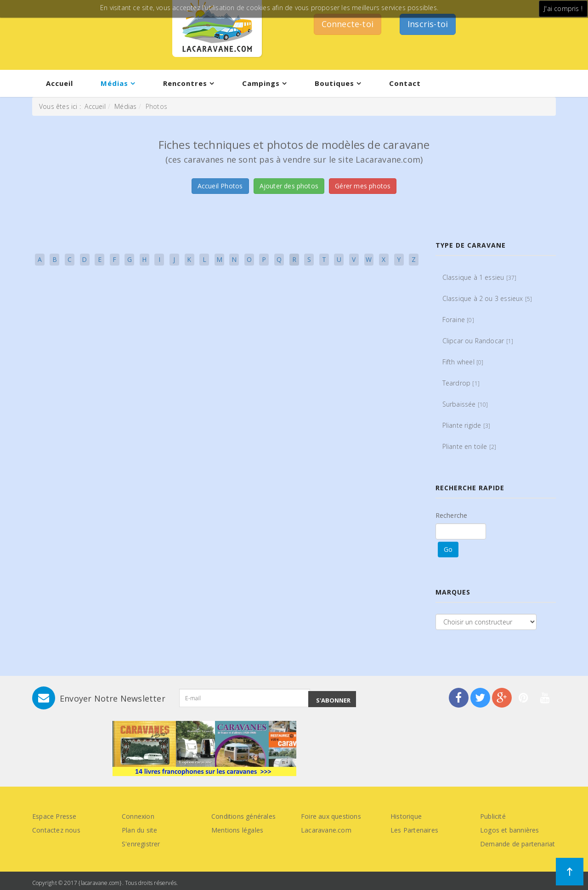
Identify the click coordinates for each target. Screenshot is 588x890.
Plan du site (139, 830)
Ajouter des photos (289, 186)
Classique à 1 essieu (480, 277)
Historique (406, 816)
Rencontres (185, 83)
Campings (261, 83)
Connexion (138, 816)
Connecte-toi (348, 24)
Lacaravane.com (326, 830)
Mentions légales (237, 830)
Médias (114, 83)
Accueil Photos (220, 186)
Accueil (59, 83)
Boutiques (334, 83)
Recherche (452, 515)
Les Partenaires (414, 830)
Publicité (493, 816)
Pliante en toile (469, 446)
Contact (405, 83)
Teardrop (461, 383)
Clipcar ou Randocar (478, 341)
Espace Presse (54, 816)
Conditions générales (243, 816)
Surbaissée (465, 404)
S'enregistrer (141, 844)
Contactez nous (56, 830)
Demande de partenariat (517, 844)
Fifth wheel (463, 362)
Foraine (458, 320)
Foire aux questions (331, 816)
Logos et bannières (510, 830)
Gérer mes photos (363, 186)
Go (448, 549)
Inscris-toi (428, 24)
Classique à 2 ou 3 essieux (487, 298)
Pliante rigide (466, 425)
